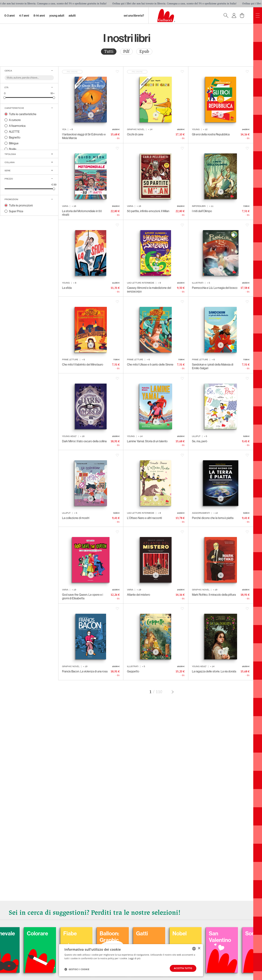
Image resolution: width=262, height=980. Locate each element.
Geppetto (133, 671)
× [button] (199, 948)
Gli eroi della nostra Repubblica (211, 134)
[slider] (5, 97)
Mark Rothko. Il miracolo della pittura (214, 595)
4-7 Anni (24, 15)
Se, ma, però (200, 441)
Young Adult (57, 15)
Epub (144, 51)
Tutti (109, 51)
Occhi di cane (135, 134)
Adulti (72, 15)
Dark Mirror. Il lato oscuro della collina (84, 441)
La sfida (67, 288)
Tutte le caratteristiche (23, 114)
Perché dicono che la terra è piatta (213, 518)
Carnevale (29, 933)
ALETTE (14, 132)
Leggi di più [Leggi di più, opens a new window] (134, 958)
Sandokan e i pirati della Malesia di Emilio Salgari (213, 366)
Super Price (16, 211)
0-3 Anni (10, 15)
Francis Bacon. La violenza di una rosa (85, 671)
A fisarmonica (17, 126)
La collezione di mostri (76, 518)
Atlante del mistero (139, 595)
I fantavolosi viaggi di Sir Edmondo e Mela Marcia (84, 136)
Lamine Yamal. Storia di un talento (147, 441)
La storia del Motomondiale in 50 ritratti (82, 213)
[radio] (109, 52)
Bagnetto (15, 137)
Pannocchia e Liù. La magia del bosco (215, 288)
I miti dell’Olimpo (202, 211)
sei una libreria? (134, 15)
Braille (13, 149)
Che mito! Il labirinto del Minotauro (83, 364)
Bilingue (14, 143)
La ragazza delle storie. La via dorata (214, 671)
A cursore (15, 120)
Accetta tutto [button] (183, 968)
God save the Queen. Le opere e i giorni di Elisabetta (83, 596)
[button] (77, 969)
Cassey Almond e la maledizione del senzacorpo (149, 290)
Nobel (206, 933)
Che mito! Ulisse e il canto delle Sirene (150, 364)
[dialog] (131, 960)
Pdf (126, 51)
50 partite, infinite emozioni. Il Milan (148, 211)
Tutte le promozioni (21, 205)
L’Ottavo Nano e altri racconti (144, 518)
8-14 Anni (39, 15)
